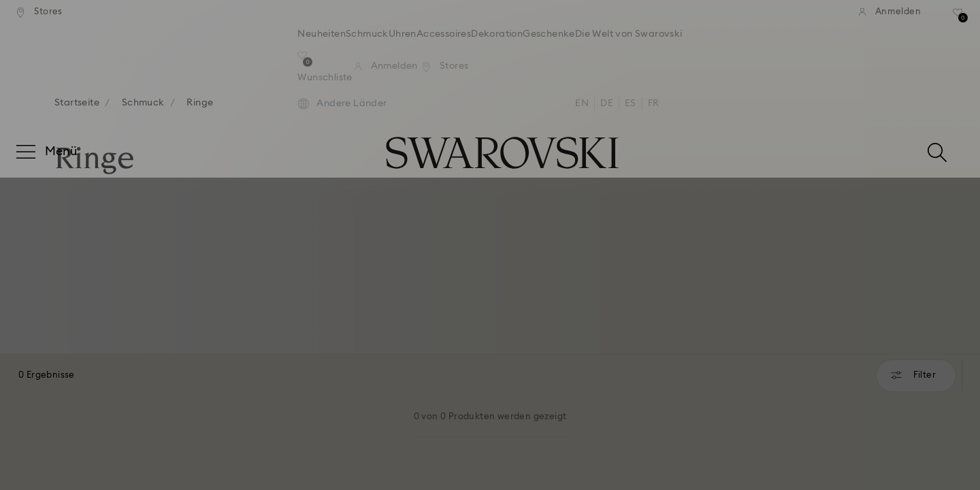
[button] (714, 157)
